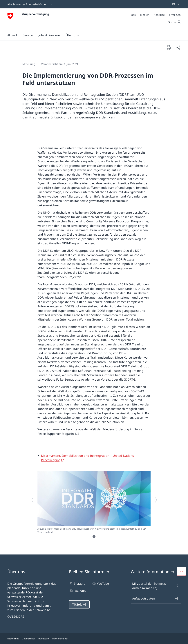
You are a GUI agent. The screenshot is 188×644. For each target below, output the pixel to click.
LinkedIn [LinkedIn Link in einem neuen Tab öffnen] (77, 591)
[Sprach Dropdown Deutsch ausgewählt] (175, 4)
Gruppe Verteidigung (36, 14)
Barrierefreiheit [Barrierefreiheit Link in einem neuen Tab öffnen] (60, 639)
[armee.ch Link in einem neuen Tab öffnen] (175, 15)
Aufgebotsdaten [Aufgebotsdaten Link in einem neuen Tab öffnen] (156, 598)
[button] (12, 35)
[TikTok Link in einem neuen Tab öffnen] (79, 604)
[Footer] (94, 639)
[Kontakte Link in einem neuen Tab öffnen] (159, 15)
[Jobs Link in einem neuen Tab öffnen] (133, 15)
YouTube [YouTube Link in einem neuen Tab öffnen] (100, 584)
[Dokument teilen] (178, 48)
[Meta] (156, 15)
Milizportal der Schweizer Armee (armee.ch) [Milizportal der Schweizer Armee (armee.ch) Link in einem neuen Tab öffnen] (156, 586)
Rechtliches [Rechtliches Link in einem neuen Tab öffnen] (13, 639)
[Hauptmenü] (91, 35)
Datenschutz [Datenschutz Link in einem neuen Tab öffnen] (28, 639)
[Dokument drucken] (169, 47)
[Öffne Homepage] (28, 19)
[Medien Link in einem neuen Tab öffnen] (145, 15)
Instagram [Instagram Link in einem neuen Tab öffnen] (79, 584)
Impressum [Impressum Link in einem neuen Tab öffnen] (44, 639)
